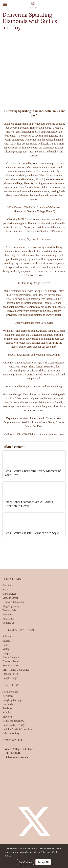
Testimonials (9, 610)
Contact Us (8, 623)
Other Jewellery (11, 733)
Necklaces (8, 696)
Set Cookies (25, 862)
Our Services (9, 594)
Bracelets (7, 717)
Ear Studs (8, 704)
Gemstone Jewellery (13, 721)
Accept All (43, 862)
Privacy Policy (40, 852)
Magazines (8, 619)
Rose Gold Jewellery (13, 725)
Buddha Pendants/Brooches (17, 729)
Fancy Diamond (11, 657)
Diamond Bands (11, 661)
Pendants (7, 708)
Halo (5, 645)
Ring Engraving (11, 606)
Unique (6, 653)
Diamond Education (13, 602)
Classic (6, 641)
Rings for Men (10, 674)
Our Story (8, 585)
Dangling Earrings (12, 700)
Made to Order (10, 598)
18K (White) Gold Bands (16, 670)
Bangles (7, 712)
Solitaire (7, 636)
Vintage (7, 649)
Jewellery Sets (10, 692)
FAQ (5, 590)
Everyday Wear (11, 666)
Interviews (8, 614)
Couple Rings (10, 678)
